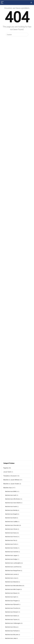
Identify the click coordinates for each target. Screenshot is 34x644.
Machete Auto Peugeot (12, 601)
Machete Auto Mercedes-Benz (14, 586)
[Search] (31, 3)
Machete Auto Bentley (11, 510)
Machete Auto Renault (11, 612)
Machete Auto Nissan (11, 593)
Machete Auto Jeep (11, 638)
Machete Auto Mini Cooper (13, 589)
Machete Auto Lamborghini (13, 563)
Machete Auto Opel (11, 597)
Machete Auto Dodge (11, 559)
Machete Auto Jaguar (11, 555)
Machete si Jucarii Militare (11, 480)
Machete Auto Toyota (11, 619)
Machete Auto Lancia (11, 574)
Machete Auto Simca (11, 627)
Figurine (6, 468)
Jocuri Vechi (7, 472)
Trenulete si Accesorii (10, 476)
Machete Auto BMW (11, 491)
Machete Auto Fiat (10, 540)
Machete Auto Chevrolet (12, 525)
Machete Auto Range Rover (13, 571)
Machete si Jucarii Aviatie (11, 484)
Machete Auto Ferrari (11, 537)
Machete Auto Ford (11, 544)
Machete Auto (8, 488)
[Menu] (2, 3)
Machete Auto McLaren (12, 635)
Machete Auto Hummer (12, 552)
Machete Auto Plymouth (12, 604)
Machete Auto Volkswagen (13, 623)
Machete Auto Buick (11, 518)
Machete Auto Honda (11, 548)
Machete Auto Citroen (11, 529)
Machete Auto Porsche (12, 608)
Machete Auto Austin (11, 507)
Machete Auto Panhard (12, 631)
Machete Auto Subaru (11, 616)
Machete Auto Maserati (12, 582)
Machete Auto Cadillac (11, 522)
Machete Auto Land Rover (12, 567)
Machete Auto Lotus (11, 578)
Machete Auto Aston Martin (13, 503)
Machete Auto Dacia (11, 533)
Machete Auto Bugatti (11, 514)
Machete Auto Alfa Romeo (13, 499)
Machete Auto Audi (11, 495)
